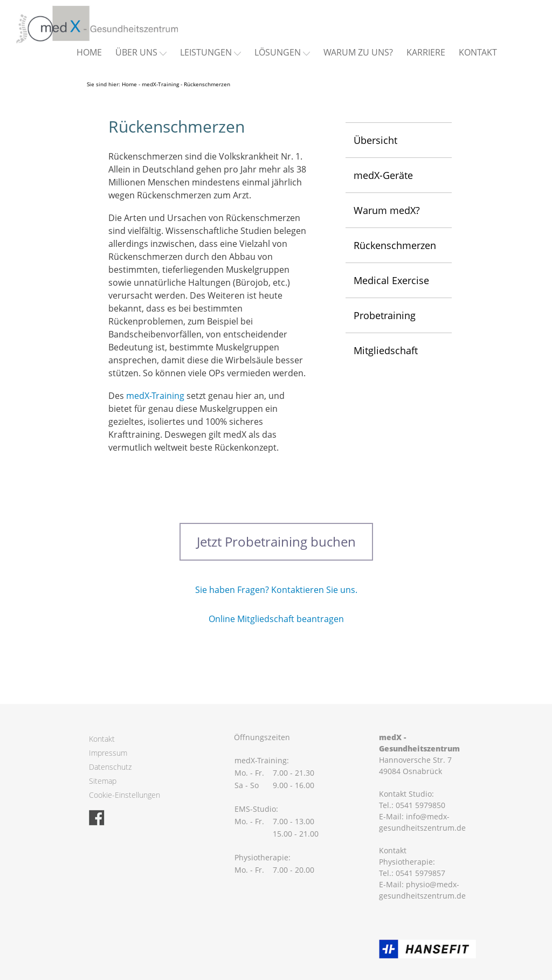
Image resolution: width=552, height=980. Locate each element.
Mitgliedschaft (386, 350)
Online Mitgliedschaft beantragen (276, 619)
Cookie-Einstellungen (125, 795)
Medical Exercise (391, 280)
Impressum (108, 753)
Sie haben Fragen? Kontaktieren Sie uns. (276, 590)
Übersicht (375, 140)
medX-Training (160, 84)
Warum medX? (387, 210)
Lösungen (278, 52)
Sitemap (103, 781)
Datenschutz (110, 767)
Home (89, 52)
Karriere (426, 52)
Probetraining (385, 315)
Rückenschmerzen (395, 245)
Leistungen (206, 52)
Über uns (136, 52)
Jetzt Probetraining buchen (276, 541)
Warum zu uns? (358, 52)
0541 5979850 (420, 805)
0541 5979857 (420, 873)
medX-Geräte (383, 175)
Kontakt (478, 52)
